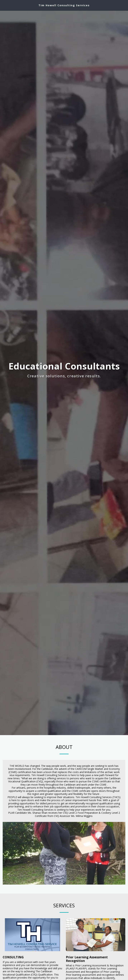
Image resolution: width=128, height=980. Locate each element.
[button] (4, 5)
